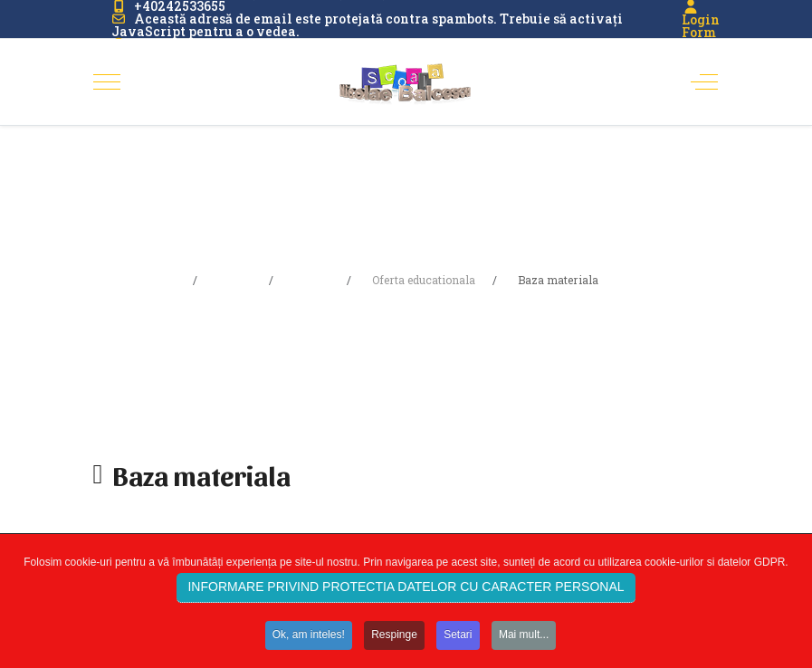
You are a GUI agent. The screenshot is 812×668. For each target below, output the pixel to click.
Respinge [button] (394, 641)
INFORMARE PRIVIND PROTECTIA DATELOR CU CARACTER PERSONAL (406, 594)
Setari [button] (458, 641)
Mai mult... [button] (524, 641)
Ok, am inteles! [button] (309, 641)
